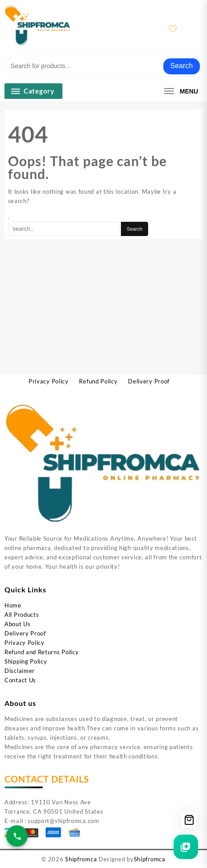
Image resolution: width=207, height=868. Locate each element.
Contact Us (20, 680)
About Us (18, 624)
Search (182, 66)
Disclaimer (20, 671)
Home (13, 605)
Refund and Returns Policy (42, 652)
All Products (22, 615)
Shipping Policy (26, 661)
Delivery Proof (25, 633)
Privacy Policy (25, 643)
